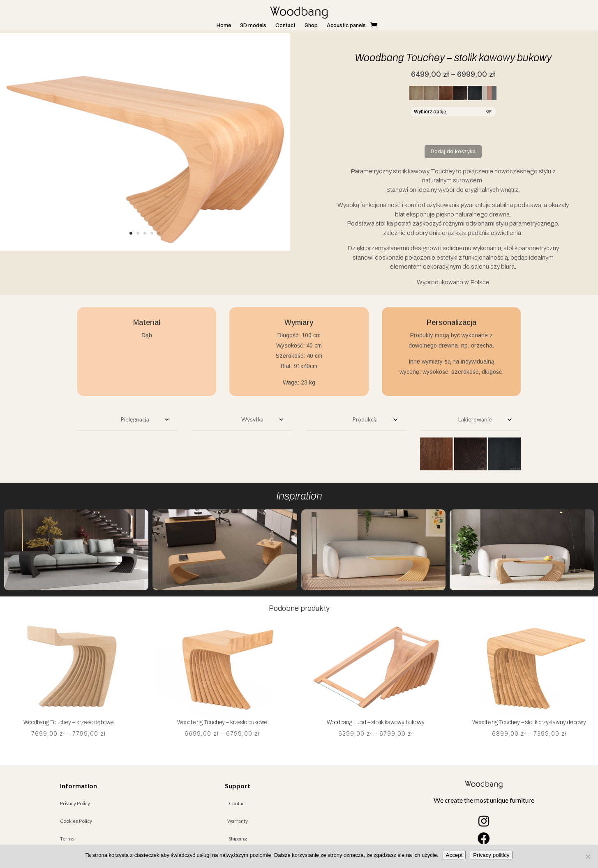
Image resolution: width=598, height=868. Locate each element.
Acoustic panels (346, 25)
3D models (253, 25)
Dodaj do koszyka (453, 151)
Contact (285, 25)
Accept (454, 855)
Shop (311, 25)
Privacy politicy (491, 855)
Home (224, 25)
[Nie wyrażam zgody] (588, 856)
